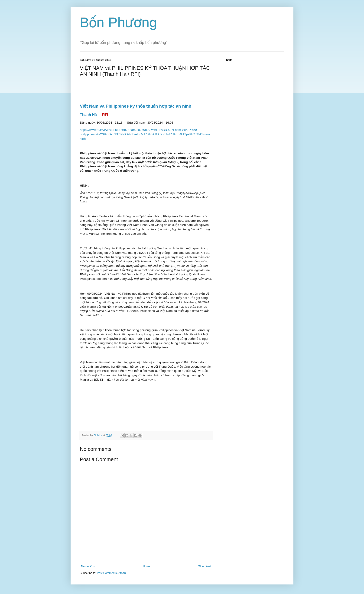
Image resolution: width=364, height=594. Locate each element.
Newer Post (88, 566)
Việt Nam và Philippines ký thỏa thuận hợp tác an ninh (136, 106)
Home (147, 566)
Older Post (204, 566)
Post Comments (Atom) (111, 573)
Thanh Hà (88, 115)
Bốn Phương (119, 22)
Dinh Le (98, 435)
